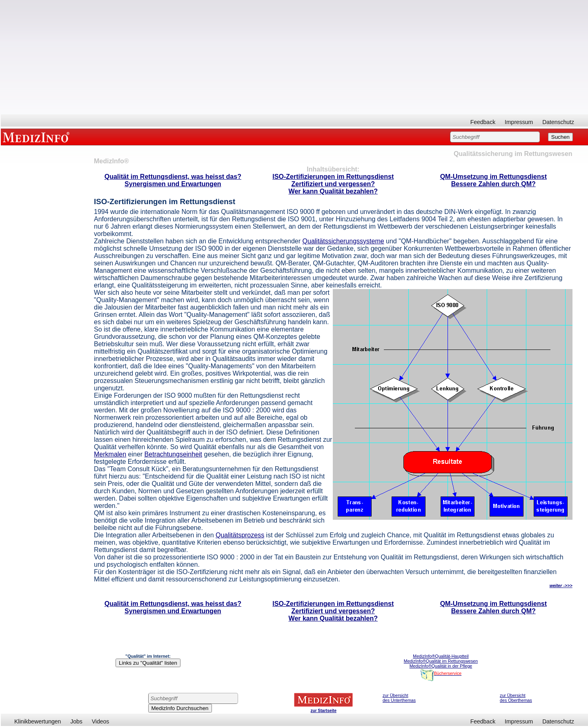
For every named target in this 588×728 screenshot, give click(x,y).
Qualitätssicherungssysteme (343, 241)
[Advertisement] (294, 57)
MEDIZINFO (38, 137)
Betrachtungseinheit (173, 454)
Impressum (519, 122)
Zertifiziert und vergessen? (333, 184)
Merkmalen (110, 454)
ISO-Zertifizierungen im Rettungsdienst (333, 177)
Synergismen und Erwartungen (173, 184)
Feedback (483, 122)
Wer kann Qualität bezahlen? (333, 191)
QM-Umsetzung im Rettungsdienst (493, 177)
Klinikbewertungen (38, 721)
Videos (101, 721)
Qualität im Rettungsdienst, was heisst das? (173, 177)
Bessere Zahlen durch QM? (493, 184)
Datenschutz (558, 122)
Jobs (76, 721)
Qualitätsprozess (240, 535)
